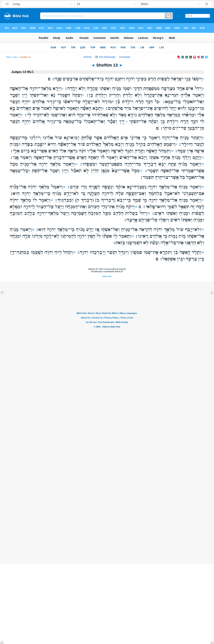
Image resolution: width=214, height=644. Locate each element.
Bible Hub (107, 276)
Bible (9, 57)
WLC (16, 57)
